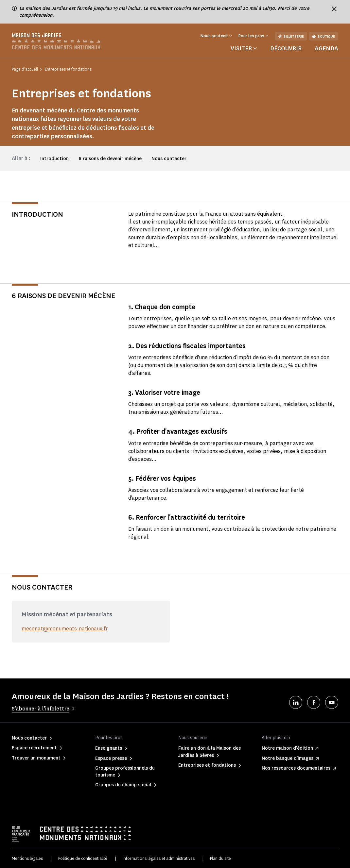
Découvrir (286, 48)
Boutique (324, 36)
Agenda (326, 48)
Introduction (54, 159)
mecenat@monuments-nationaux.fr (65, 629)
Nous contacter (169, 159)
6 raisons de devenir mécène (110, 159)
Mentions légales (27, 858)
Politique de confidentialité (83, 858)
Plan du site (220, 858)
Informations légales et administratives (159, 858)
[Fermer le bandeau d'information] (334, 9)
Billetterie (291, 36)
